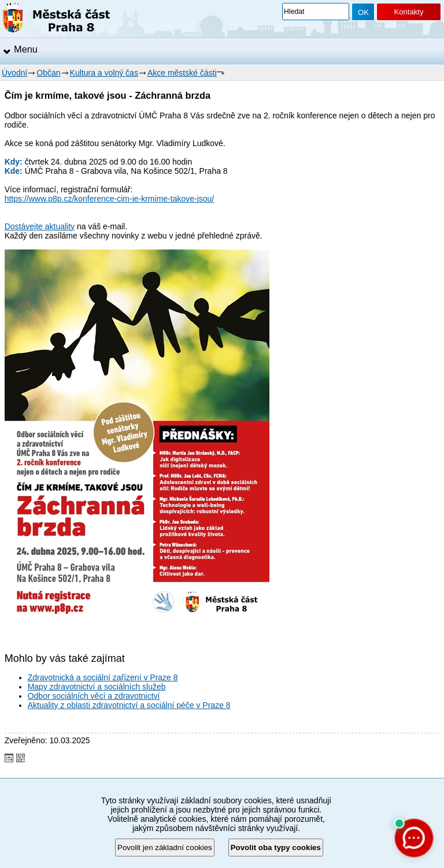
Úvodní (14, 73)
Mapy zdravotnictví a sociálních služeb (97, 687)
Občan (48, 73)
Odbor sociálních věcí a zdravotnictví (94, 696)
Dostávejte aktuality (40, 226)
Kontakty (408, 12)
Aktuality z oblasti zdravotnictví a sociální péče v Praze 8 (129, 705)
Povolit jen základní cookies (165, 847)
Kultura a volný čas (104, 73)
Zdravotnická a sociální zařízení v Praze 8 (103, 677)
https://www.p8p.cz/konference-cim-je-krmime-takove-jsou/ (110, 199)
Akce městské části (182, 73)
